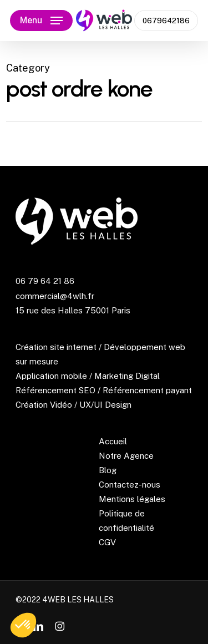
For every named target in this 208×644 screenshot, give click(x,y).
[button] (41, 21)
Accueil (113, 441)
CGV (107, 542)
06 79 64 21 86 (45, 281)
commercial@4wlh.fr (55, 296)
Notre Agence (126, 456)
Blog (108, 470)
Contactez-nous (130, 485)
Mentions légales (132, 499)
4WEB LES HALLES (78, 600)
